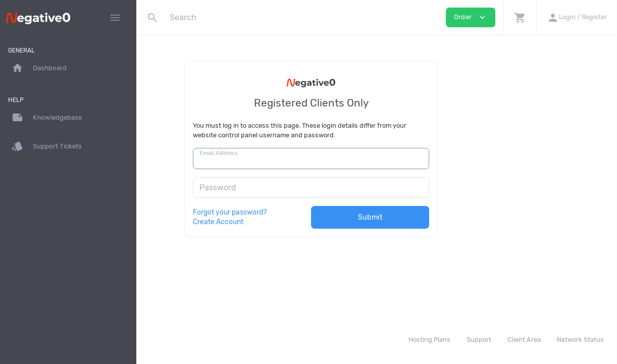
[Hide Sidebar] (115, 18)
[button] (520, 17)
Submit (436, 217)
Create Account (284, 222)
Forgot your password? (295, 212)
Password (284, 188)
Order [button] (471, 17)
